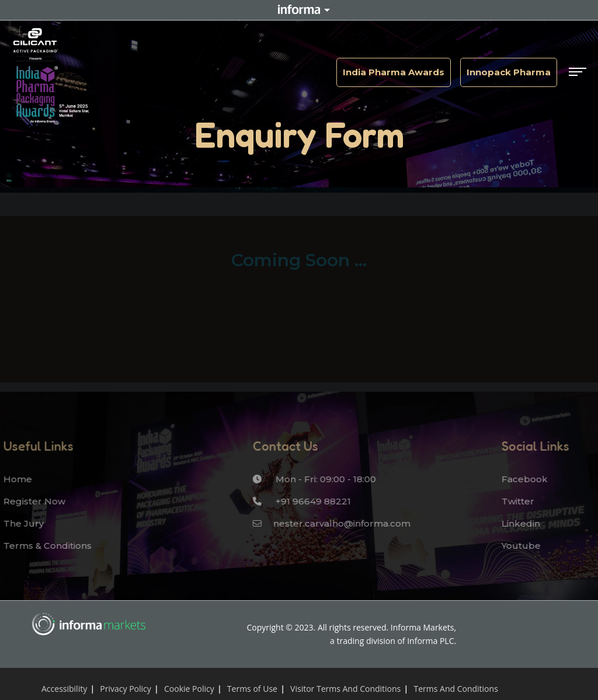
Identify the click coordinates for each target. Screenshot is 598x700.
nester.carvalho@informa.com (328, 523)
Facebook (521, 479)
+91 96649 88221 (298, 501)
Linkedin (517, 523)
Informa (299, 10)
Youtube (518, 546)
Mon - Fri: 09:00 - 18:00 (311, 479)
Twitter (514, 501)
